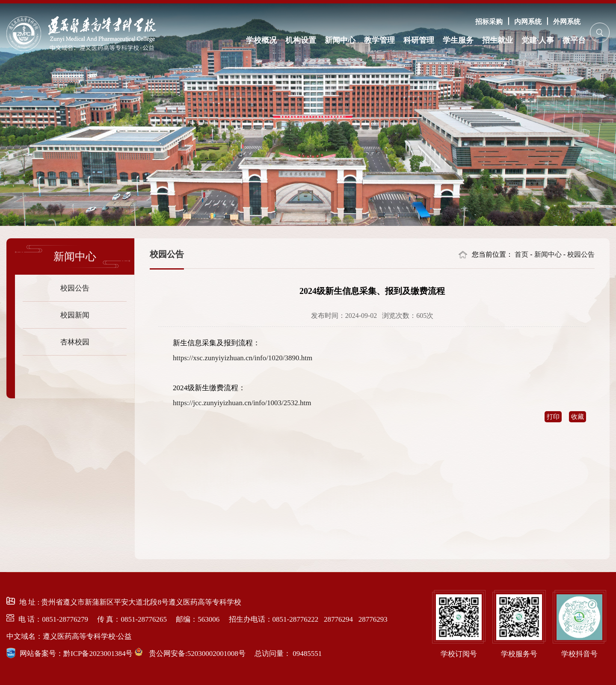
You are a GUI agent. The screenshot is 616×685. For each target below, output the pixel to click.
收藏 (577, 417)
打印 (553, 417)
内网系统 (528, 21)
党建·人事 (538, 40)
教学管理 (379, 40)
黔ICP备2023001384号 (98, 654)
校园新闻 (75, 315)
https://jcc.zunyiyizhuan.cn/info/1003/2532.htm (242, 403)
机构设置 (301, 40)
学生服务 (458, 40)
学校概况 (261, 40)
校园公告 (75, 288)
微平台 (574, 40)
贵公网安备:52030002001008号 (196, 654)
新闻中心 (340, 40)
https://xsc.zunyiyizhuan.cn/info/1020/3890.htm (243, 358)
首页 (521, 254)
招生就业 (498, 40)
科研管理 (419, 40)
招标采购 (489, 21)
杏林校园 (75, 342)
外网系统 (567, 21)
